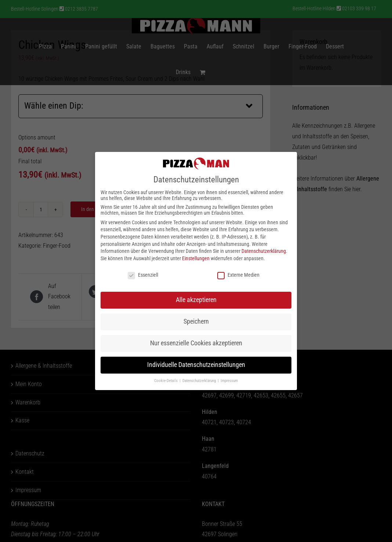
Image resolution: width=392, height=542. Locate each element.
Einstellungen (196, 258)
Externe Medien (238, 275)
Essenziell (143, 275)
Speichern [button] (196, 321)
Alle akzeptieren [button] (196, 300)
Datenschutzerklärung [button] (200, 381)
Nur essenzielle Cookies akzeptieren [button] (196, 343)
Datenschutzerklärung (264, 251)
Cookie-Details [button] (166, 381)
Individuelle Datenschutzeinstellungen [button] (196, 365)
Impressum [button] (229, 381)
